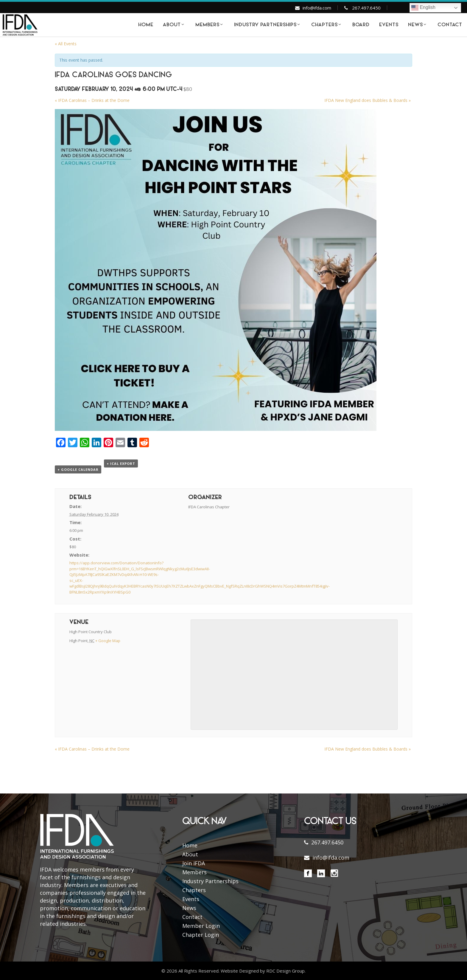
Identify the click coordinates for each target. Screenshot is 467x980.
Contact (192, 917)
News (189, 908)
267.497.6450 (366, 8)
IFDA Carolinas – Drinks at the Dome (92, 100)
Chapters (194, 890)
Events (191, 899)
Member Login (201, 926)
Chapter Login (201, 935)
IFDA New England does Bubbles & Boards (368, 100)
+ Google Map (108, 641)
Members (194, 872)
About (190, 854)
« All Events (66, 44)
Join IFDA (194, 863)
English (423, 8)
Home (190, 845)
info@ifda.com (317, 8)
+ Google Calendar (78, 469)
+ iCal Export (121, 463)
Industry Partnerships (210, 881)
